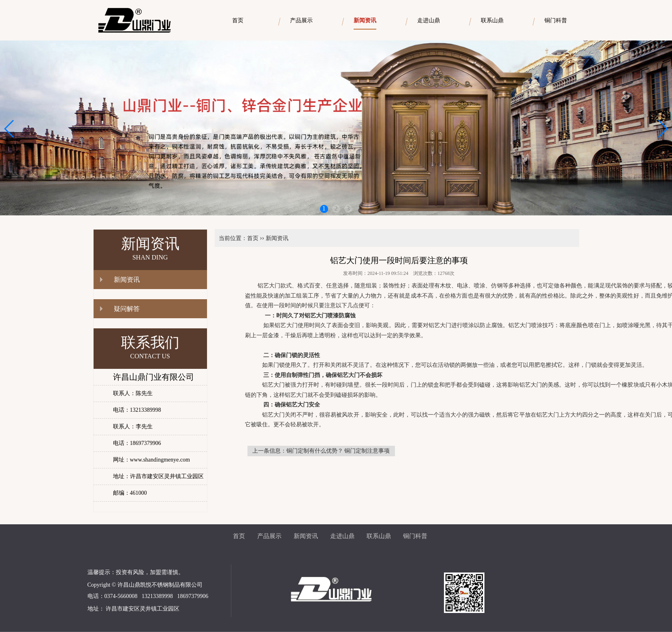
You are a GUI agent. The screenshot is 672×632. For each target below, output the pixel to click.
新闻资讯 (127, 280)
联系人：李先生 (133, 427)
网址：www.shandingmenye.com (151, 460)
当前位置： (233, 238)
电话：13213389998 (137, 410)
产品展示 (269, 536)
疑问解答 (127, 309)
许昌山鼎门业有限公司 (154, 377)
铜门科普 (415, 536)
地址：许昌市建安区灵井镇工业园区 (158, 476)
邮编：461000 (130, 493)
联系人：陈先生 (133, 393)
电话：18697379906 (137, 443)
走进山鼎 (342, 536)
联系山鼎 (379, 536)
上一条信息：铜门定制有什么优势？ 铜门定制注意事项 (321, 451)
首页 (253, 238)
